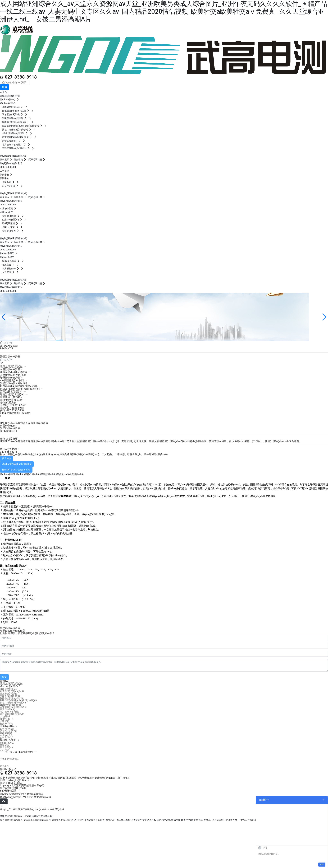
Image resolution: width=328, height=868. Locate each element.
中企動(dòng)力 (30, 794)
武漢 (41, 794)
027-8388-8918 (21, 77)
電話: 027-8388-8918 (12, 408)
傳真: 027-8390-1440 (12, 410)
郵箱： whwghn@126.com (15, 780)
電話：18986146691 (12, 783)
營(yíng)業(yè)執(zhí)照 (13, 788)
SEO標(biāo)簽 (8, 791)
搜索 (5, 87)
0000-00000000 (8, 167)
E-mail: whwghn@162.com (15, 413)
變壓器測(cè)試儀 (10, 428)
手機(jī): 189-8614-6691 (13, 405)
